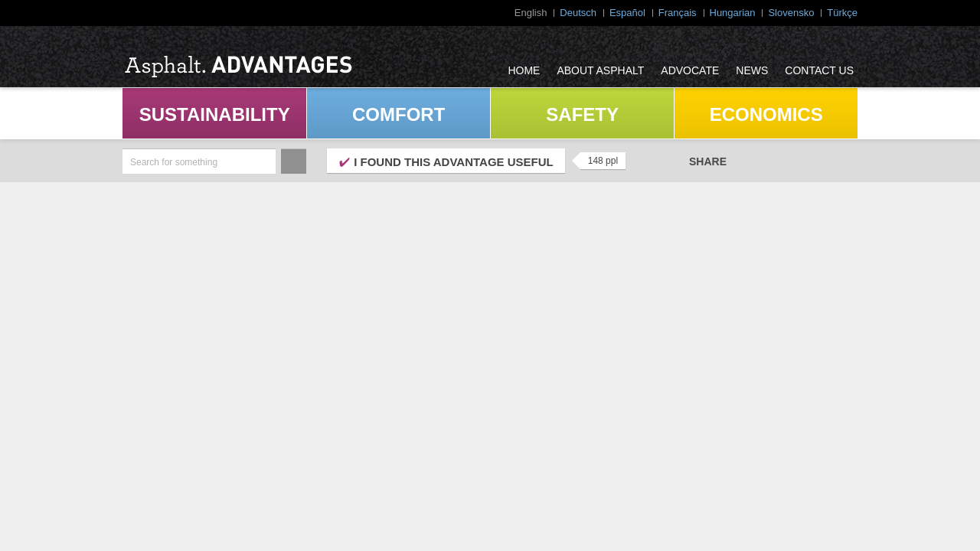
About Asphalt (600, 70)
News (752, 70)
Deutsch (578, 13)
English (531, 13)
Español (627, 13)
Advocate (690, 70)
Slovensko (791, 13)
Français (678, 13)
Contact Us (819, 70)
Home (524, 70)
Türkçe (842, 13)
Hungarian (733, 13)
